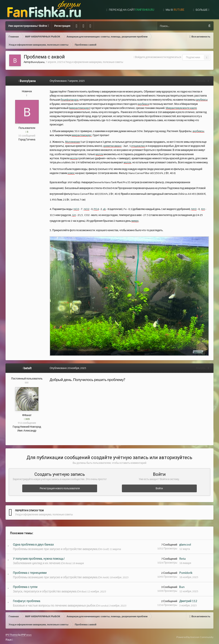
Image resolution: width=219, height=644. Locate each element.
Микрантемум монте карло (161, 108)
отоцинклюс (137, 142)
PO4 (95, 205)
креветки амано (111, 142)
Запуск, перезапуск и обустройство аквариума (45, 589)
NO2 (85, 205)
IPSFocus (26, 633)
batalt (28, 366)
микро (134, 217)
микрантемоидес (59, 108)
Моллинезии (71, 138)
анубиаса (131, 104)
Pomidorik (186, 571)
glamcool (185, 542)
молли (93, 150)
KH (202, 205)
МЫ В (175, 10)
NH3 (193, 205)
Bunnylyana (38, 62)
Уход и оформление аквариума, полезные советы (94, 62)
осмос (61, 169)
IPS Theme (12, 633)
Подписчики (193, 57)
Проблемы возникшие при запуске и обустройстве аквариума (55, 547)
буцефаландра (57, 100)
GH (73, 211)
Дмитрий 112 (188, 599)
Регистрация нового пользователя (60, 486)
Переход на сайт (131, 10)
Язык (9, 638)
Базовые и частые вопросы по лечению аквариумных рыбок (54, 603)
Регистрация (62, 26)
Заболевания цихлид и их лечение (37, 561)
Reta (182, 557)
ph (103, 205)
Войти (159, 486)
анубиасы (189, 100)
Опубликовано (66, 81)
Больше (202, 10)
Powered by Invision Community (195, 635)
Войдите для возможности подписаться (158, 57)
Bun (182, 585)
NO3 (75, 205)
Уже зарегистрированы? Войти (29, 26)
